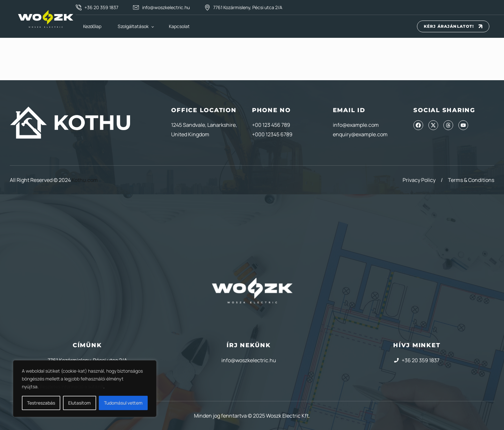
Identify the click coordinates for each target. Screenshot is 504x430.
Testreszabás (41, 403)
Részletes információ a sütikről (72, 386)
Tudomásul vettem (123, 403)
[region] (85, 389)
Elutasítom (79, 403)
